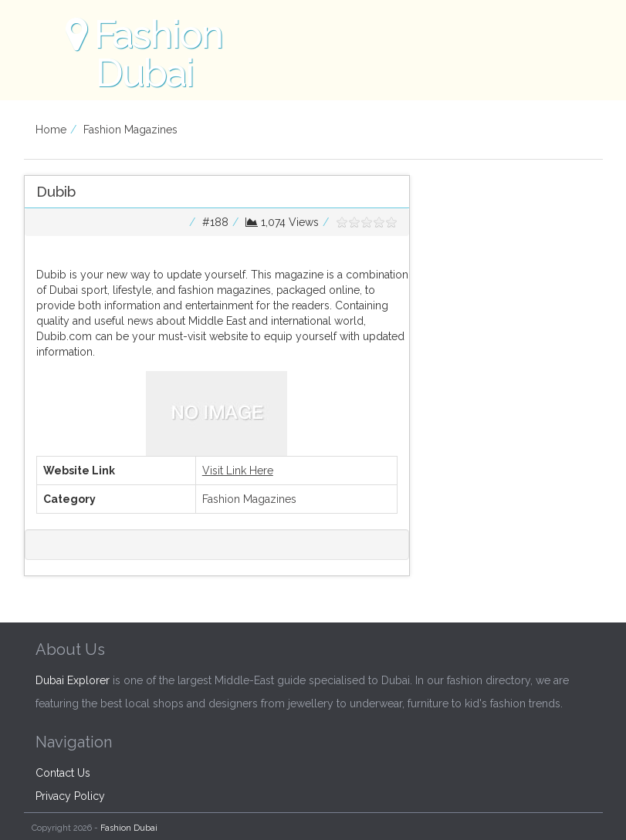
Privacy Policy (70, 796)
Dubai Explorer (73, 680)
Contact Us (63, 773)
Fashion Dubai (129, 828)
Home (51, 130)
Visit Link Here (238, 471)
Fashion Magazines (130, 130)
